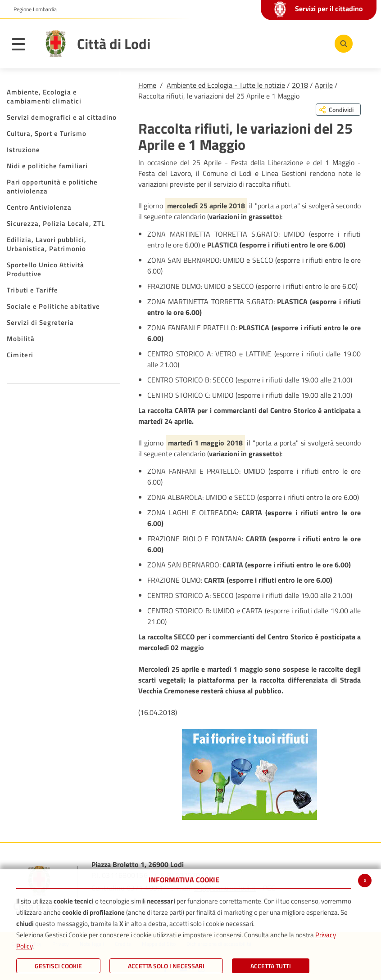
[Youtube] (286, 43)
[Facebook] (259, 43)
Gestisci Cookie (58, 966)
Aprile (324, 85)
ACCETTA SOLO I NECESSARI (166, 966)
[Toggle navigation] (23, 46)
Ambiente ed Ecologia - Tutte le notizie (226, 85)
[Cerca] (342, 44)
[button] (32, 9)
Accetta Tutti (271, 966)
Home (147, 85)
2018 (300, 85)
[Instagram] (313, 43)
